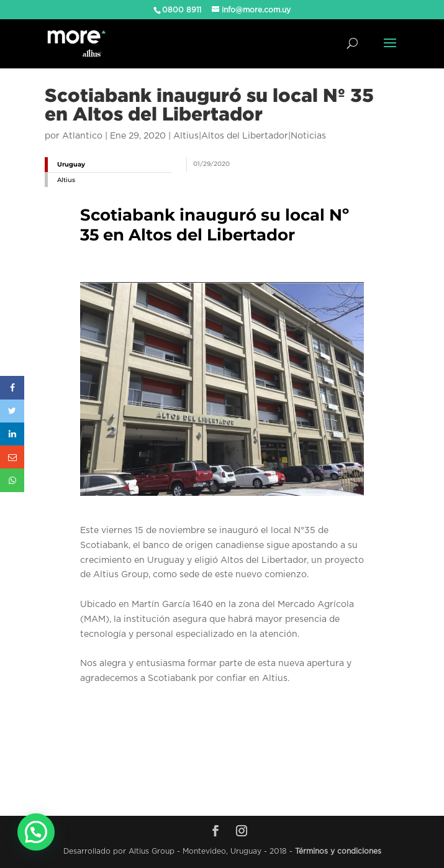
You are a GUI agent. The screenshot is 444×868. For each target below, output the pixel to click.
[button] (36, 832)
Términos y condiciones (338, 851)
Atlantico (82, 136)
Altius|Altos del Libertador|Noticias (250, 136)
